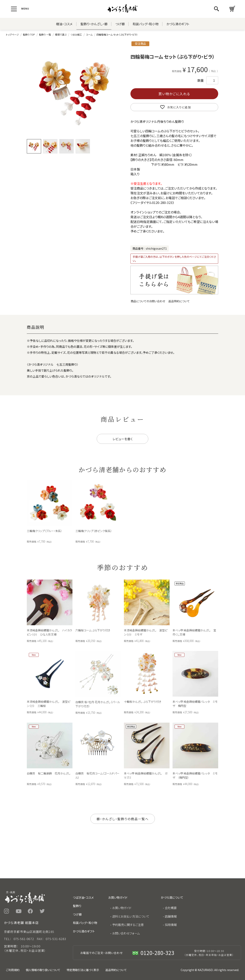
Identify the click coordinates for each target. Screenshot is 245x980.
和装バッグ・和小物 (146, 24)
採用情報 (171, 925)
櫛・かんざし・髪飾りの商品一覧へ (123, 819)
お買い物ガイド (122, 908)
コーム (89, 34)
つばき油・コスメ (83, 897)
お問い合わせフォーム (126, 933)
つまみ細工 (76, 34)
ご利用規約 (13, 970)
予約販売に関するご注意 (128, 925)
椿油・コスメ (64, 24)
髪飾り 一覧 (45, 34)
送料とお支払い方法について (131, 916)
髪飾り (77, 906)
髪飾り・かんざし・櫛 (94, 24)
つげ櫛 (120, 24)
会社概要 (171, 908)
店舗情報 (171, 916)
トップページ (12, 34)
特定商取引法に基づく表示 (83, 970)
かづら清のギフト (178, 24)
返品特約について (179, 301)
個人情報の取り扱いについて (43, 970)
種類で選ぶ (61, 34)
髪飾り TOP (29, 34)
